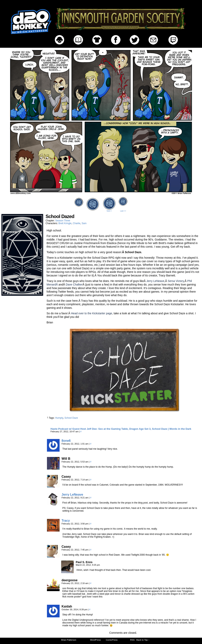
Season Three (63, 221)
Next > (109, 211)
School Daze (71, 418)
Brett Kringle (65, 223)
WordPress (95, 640)
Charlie (77, 223)
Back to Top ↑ (143, 640)
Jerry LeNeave (155, 281)
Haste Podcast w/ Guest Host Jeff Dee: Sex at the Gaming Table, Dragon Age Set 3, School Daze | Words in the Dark (121, 429)
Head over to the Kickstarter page (92, 313)
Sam (84, 223)
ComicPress (112, 640)
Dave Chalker (74, 285)
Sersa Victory (176, 281)
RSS (132, 640)
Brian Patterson (69, 640)
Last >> (123, 211)
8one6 (66, 441)
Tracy (66, 521)
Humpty (59, 418)
